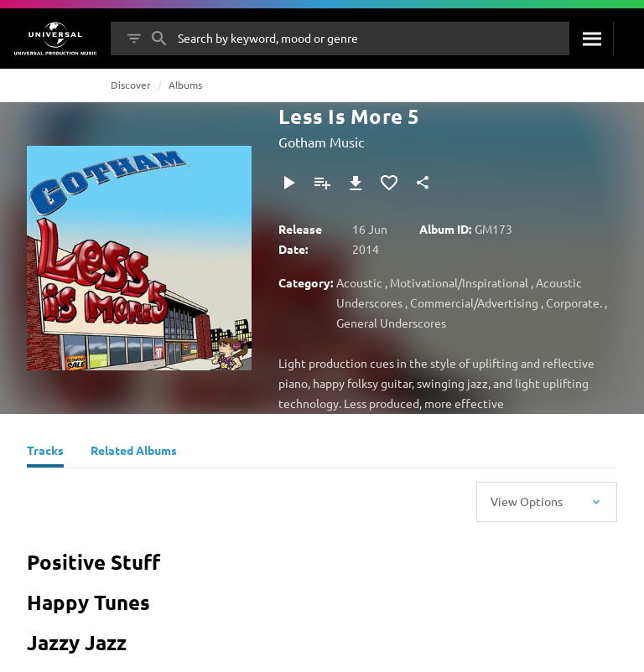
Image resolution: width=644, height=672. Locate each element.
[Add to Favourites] (389, 183)
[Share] (423, 183)
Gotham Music (321, 142)
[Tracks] (45, 452)
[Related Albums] (134, 452)
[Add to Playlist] (322, 183)
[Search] (591, 39)
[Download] (356, 183)
